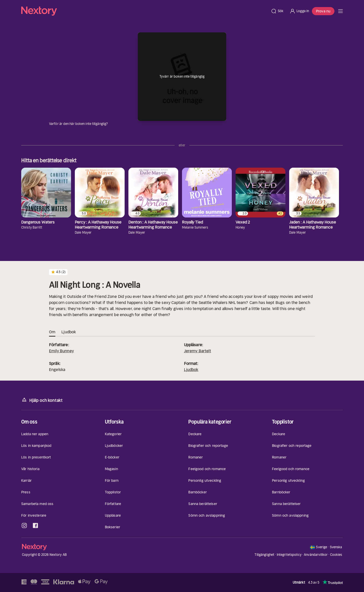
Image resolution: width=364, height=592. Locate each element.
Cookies (336, 555)
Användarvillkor (316, 555)
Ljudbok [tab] (69, 332)
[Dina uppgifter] (111, 124)
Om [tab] (52, 332)
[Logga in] (299, 11)
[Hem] (144, 11)
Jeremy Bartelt (198, 351)
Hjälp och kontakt (42, 400)
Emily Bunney (61, 351)
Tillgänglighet (264, 555)
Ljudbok (191, 369)
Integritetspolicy (289, 555)
